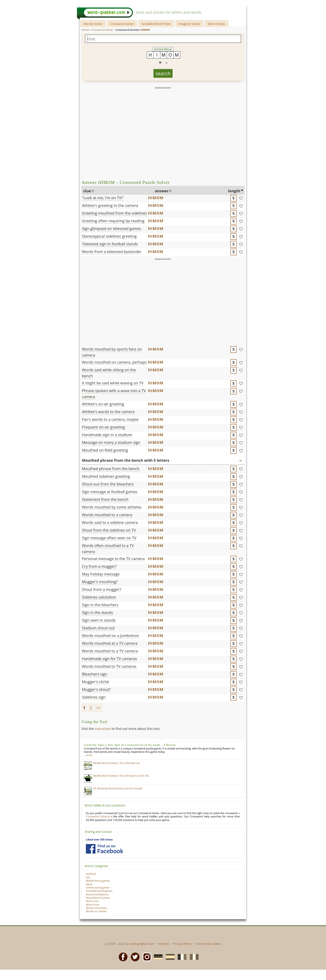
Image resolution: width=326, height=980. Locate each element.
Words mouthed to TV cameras (109, 666)
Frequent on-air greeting (103, 427)
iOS (88, 877)
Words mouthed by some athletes (112, 507)
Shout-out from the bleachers (108, 484)
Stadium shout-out (98, 628)
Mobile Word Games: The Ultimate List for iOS (121, 776)
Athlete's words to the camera (108, 412)
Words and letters (97, 908)
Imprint (164, 944)
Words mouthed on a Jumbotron (111, 636)
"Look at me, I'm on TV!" (103, 198)
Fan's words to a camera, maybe (110, 419)
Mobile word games (98, 881)
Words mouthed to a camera (107, 515)
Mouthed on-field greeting (105, 450)
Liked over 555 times (99, 840)
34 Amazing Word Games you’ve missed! (118, 788)
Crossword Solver (122, 24)
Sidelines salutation (99, 597)
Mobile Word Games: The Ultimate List (117, 763)
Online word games (98, 888)
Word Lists (92, 901)
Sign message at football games (110, 492)
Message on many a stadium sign (111, 442)
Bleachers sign (95, 674)
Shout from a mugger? (102, 589)
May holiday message (101, 574)
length (234, 191)
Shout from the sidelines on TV (109, 530)
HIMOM (156, 198)
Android (91, 874)
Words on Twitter (96, 911)
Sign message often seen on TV (109, 538)
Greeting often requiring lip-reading (113, 221)
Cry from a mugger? (99, 566)
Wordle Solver (93, 24)
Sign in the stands (98, 612)
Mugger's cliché (95, 682)
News (89, 884)
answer (162, 191)
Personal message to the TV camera (113, 559)
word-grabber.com (142, 944)
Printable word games (99, 891)
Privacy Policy (182, 944)
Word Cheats (216, 24)
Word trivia (93, 905)
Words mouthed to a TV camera (110, 651)
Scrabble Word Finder (156, 24)
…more (88, 755)
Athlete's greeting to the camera (110, 205)
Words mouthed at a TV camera (110, 643)
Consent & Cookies (208, 944)
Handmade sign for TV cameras (109, 659)
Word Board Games (98, 898)
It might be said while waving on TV (113, 383)
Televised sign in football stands (110, 244)
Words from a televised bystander (112, 252)
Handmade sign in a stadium (107, 435)
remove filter (163, 49)
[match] (241, 198)
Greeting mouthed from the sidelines (114, 213)
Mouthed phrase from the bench (111, 469)
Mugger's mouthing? (100, 582)
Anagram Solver (189, 24)
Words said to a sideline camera (110, 522)
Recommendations (97, 894)
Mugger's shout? (96, 689)
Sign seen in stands (99, 620)
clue (87, 191)
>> (98, 708)
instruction (103, 729)
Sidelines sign (94, 697)
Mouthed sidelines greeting (106, 476)
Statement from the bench (105, 499)
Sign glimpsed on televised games (112, 228)
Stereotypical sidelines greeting (109, 236)
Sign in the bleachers (100, 605)
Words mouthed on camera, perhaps (114, 362)
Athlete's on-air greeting (103, 404)
